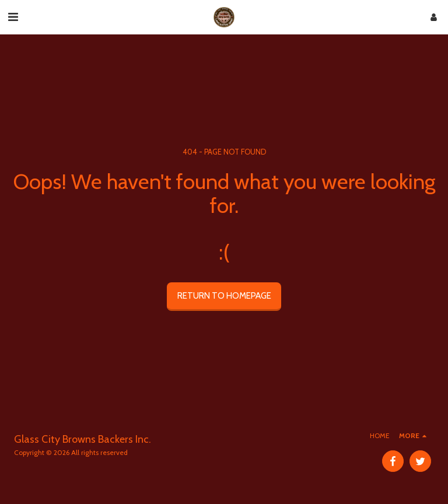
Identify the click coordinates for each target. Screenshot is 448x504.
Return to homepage (224, 296)
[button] (13, 17)
